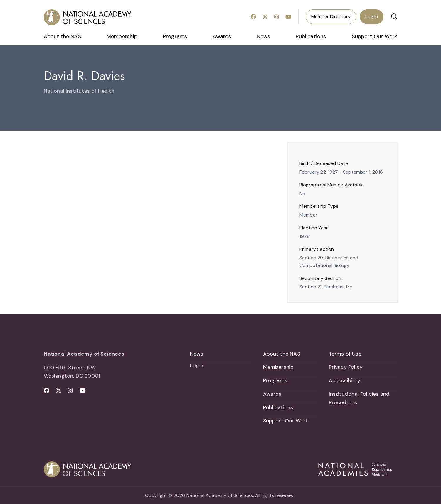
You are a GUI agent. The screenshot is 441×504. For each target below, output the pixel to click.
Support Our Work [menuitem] (375, 36)
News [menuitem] (264, 36)
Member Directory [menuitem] (331, 17)
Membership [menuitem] (122, 36)
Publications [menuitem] (311, 36)
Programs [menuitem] (175, 36)
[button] (394, 16)
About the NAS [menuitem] (62, 36)
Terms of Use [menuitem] (345, 354)
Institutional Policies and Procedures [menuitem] (359, 398)
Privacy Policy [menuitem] (346, 367)
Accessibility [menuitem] (345, 380)
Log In (372, 17)
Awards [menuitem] (222, 36)
